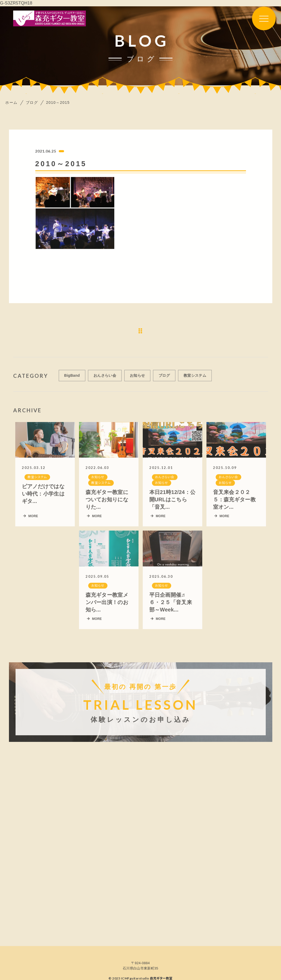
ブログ (164, 379)
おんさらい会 (105, 379)
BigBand (72, 379)
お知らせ (137, 379)
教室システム (195, 379)
